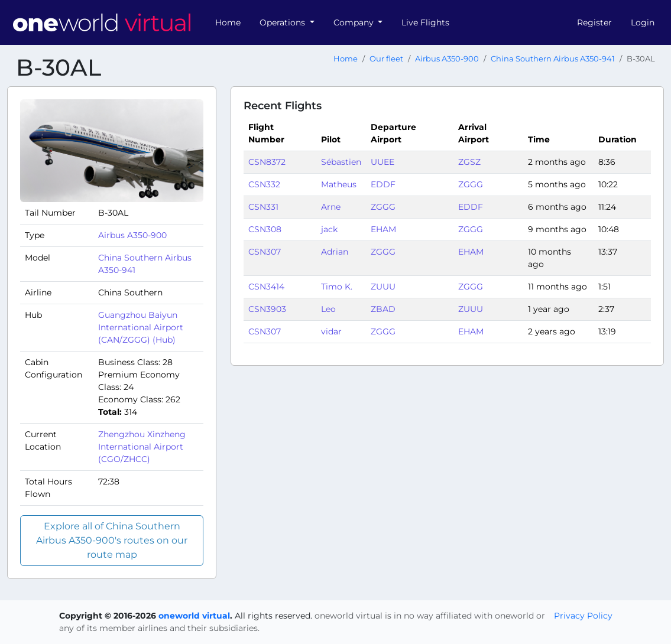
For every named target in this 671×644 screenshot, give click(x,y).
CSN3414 (266, 287)
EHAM (383, 229)
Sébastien (341, 162)
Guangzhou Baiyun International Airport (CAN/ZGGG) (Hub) (141, 327)
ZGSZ (469, 162)
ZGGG (471, 184)
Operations (283, 22)
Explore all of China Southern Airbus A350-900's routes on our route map (112, 540)
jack (329, 229)
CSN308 (265, 229)
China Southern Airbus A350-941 (553, 59)
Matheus (339, 184)
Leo (328, 309)
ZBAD (383, 309)
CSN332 (264, 184)
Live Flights (425, 22)
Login (643, 22)
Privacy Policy (583, 616)
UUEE (382, 162)
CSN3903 (267, 309)
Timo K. (337, 287)
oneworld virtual (194, 616)
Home (228, 22)
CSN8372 (267, 162)
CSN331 (263, 207)
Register (594, 22)
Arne (331, 207)
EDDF (383, 184)
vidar (331, 331)
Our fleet (386, 59)
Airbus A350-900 (447, 59)
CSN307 (265, 252)
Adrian (335, 252)
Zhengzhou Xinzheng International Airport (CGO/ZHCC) (142, 447)
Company (355, 22)
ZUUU (383, 287)
